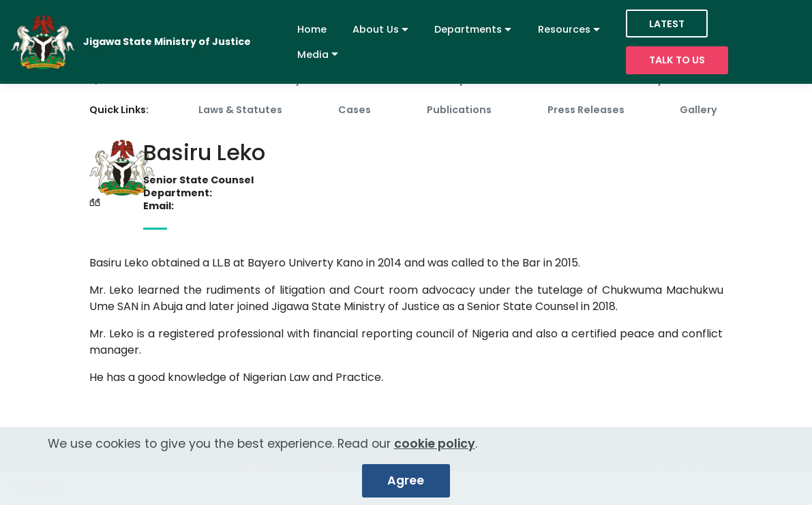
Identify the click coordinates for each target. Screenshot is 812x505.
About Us (376, 29)
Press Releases (586, 110)
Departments (468, 29)
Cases (355, 110)
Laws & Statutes (240, 110)
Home (312, 29)
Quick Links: (119, 110)
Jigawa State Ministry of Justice (167, 42)
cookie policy (435, 450)
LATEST (667, 24)
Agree (406, 487)
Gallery (698, 110)
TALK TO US (677, 60)
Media (313, 55)
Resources (564, 29)
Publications (459, 110)
